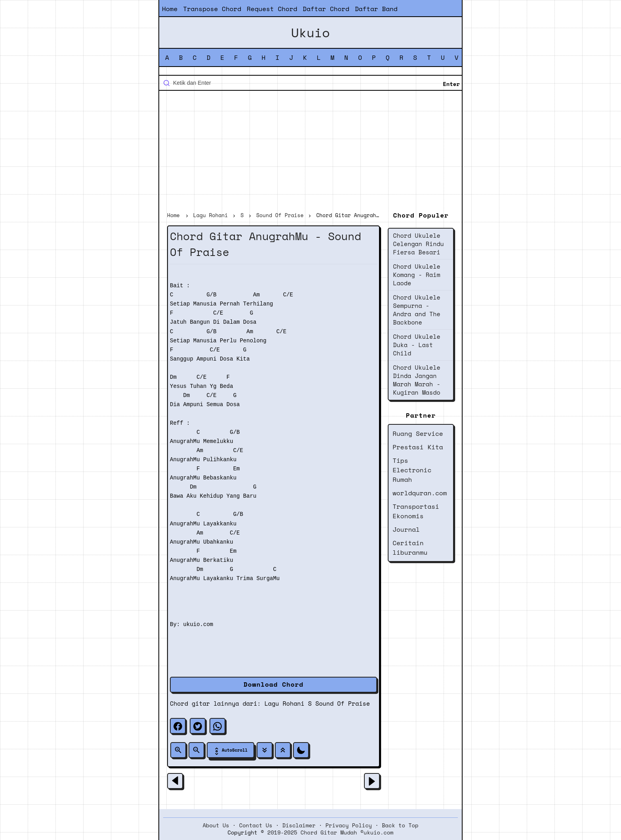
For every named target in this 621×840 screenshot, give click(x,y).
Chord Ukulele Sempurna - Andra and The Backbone (416, 310)
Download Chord (273, 684)
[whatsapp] (217, 726)
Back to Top (400, 825)
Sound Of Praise (343, 703)
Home (170, 9)
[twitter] (198, 726)
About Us (216, 825)
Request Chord (272, 9)
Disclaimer (299, 825)
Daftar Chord (326, 9)
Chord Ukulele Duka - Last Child (416, 345)
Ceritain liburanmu (410, 548)
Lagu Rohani (285, 703)
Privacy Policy (349, 825)
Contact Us (256, 825)
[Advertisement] (310, 152)
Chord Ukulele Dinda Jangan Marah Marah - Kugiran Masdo (416, 380)
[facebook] (178, 726)
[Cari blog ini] (310, 83)
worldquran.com (420, 493)
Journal (406, 529)
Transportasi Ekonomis (416, 511)
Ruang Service (418, 433)
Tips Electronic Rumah (412, 470)
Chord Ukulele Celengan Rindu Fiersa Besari (418, 244)
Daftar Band (376, 9)
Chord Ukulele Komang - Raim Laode (416, 275)
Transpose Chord (212, 9)
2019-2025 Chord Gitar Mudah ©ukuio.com (330, 832)
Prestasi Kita (418, 447)
